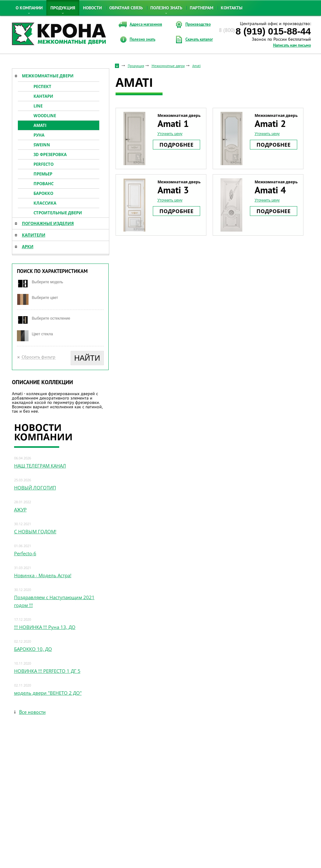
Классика (45, 203)
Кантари (43, 96)
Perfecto (44, 164)
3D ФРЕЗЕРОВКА (50, 154)
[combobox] (60, 284)
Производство (198, 24)
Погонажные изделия (48, 223)
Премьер (43, 174)
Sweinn (42, 145)
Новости (92, 8)
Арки (28, 247)
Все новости (32, 712)
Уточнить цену (170, 134)
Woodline (45, 116)
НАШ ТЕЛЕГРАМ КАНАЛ (40, 466)
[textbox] (66, 282)
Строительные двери (58, 213)
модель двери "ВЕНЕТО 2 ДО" (48, 693)
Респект (42, 86)
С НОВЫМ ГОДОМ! (35, 531)
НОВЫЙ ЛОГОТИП (35, 488)
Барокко (43, 193)
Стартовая (117, 66)
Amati (40, 125)
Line (38, 106)
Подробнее (176, 145)
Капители (34, 235)
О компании (29, 8)
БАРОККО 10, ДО (33, 649)
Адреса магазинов (146, 24)
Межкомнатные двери (48, 76)
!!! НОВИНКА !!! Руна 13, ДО (45, 627)
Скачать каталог (199, 39)
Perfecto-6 (25, 553)
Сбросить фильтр (39, 357)
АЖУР (20, 510)
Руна (39, 135)
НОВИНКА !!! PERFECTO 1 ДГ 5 (47, 671)
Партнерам (202, 8)
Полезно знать (166, 8)
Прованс (44, 184)
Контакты (232, 8)
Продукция (63, 8)
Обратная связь (126, 8)
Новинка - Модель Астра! (43, 575)
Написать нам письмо (292, 45)
